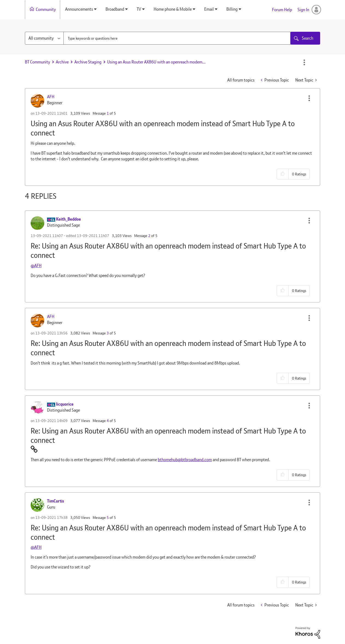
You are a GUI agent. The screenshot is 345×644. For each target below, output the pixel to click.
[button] (309, 98)
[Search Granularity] (44, 38)
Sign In (303, 10)
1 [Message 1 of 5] (108, 113)
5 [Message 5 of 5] (108, 518)
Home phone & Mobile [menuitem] (173, 9)
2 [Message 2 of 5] (149, 236)
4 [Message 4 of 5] (108, 421)
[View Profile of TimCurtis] (55, 501)
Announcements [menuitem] (79, 9)
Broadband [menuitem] (115, 9)
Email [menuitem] (209, 9)
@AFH (36, 266)
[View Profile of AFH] (51, 97)
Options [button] (304, 62)
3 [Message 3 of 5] (108, 333)
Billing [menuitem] (232, 9)
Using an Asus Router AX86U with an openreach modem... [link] (156, 62)
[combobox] (177, 38)
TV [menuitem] (139, 9)
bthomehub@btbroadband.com (185, 460)
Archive (62, 62)
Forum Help (282, 10)
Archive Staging (88, 62)
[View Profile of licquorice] (65, 404)
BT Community (37, 62)
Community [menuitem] (46, 9)
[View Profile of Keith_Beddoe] (68, 219)
